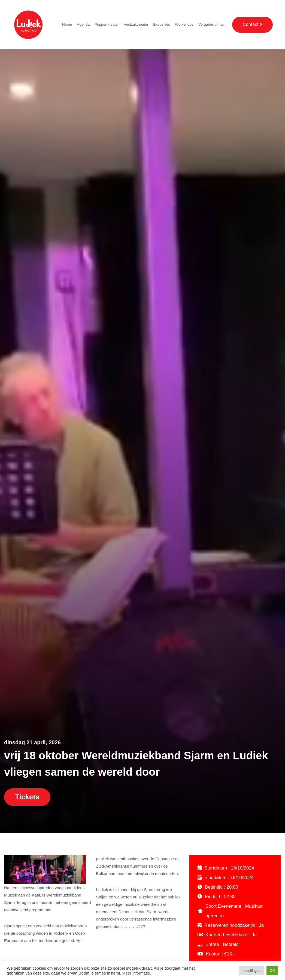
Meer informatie (136, 973)
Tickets (27, 797)
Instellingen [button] (251, 971)
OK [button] (272, 971)
